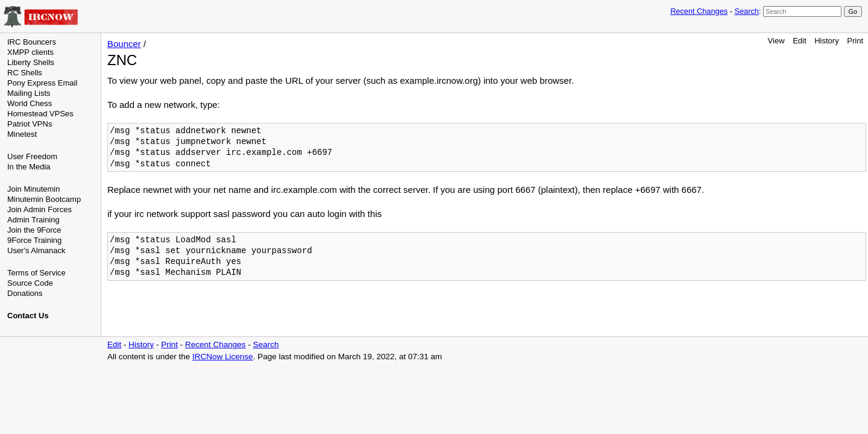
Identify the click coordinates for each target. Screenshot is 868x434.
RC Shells (25, 73)
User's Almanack (36, 250)
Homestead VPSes (40, 114)
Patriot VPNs (30, 124)
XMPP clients (30, 52)
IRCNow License (223, 357)
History (826, 41)
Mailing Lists (29, 93)
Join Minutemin (33, 189)
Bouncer (124, 44)
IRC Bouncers (32, 42)
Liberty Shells (31, 62)
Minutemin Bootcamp (44, 199)
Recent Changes (699, 11)
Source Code (30, 283)
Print (855, 41)
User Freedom (32, 156)
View (776, 41)
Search (746, 11)
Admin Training (33, 220)
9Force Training (34, 240)
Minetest (22, 134)
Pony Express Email (42, 83)
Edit (799, 41)
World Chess (30, 103)
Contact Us (28, 316)
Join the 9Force (34, 230)
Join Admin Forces (39, 209)
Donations (25, 293)
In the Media (29, 167)
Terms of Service (36, 273)
